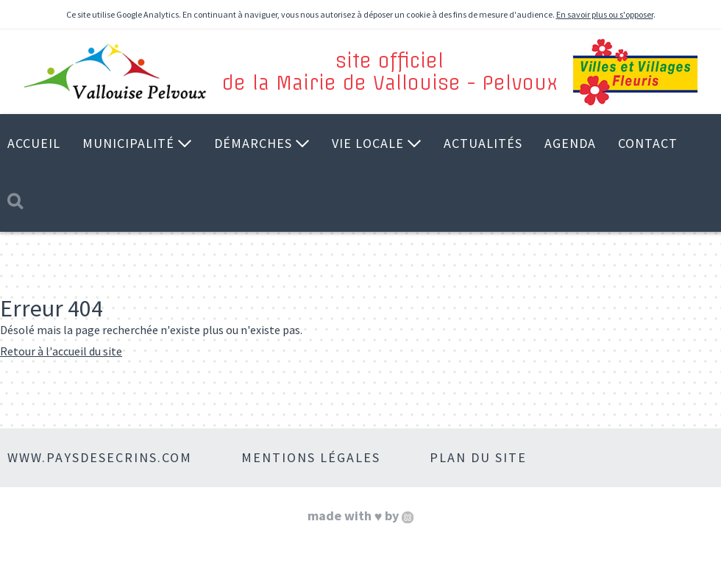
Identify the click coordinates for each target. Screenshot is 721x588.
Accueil (34, 143)
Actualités (483, 143)
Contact (648, 143)
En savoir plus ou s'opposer (605, 14)
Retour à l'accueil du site (61, 351)
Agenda (570, 143)
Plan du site (478, 457)
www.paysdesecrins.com (100, 457)
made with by (361, 516)
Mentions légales (311, 457)
